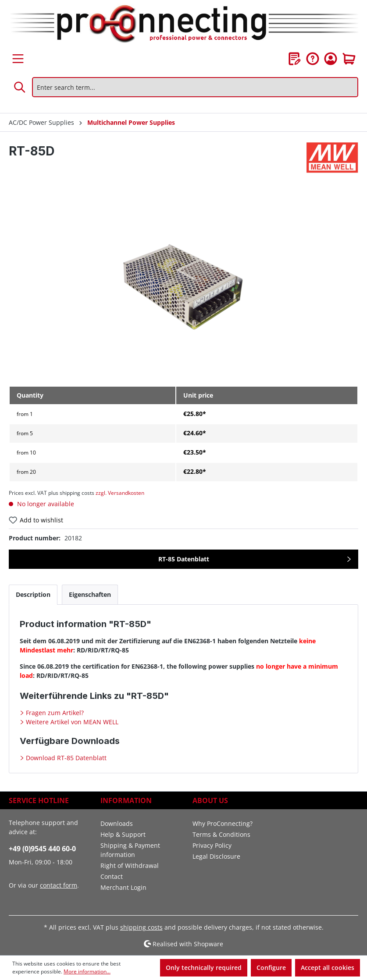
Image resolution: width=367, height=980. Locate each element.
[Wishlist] (295, 59)
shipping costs (141, 927)
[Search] (20, 87)
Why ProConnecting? (223, 823)
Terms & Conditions (221, 834)
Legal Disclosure (216, 856)
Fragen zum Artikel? (54, 713)
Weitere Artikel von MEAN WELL (71, 722)
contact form (59, 885)
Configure (271, 968)
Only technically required (204, 968)
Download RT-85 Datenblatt (65, 758)
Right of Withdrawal (130, 865)
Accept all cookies (328, 968)
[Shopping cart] (349, 59)
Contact (112, 876)
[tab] (33, 594)
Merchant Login (123, 887)
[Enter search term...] (195, 87)
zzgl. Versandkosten (120, 493)
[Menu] (18, 59)
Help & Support (123, 834)
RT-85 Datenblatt (184, 559)
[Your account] (331, 59)
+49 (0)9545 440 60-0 (42, 849)
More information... (87, 971)
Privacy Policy (212, 845)
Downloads (117, 823)
